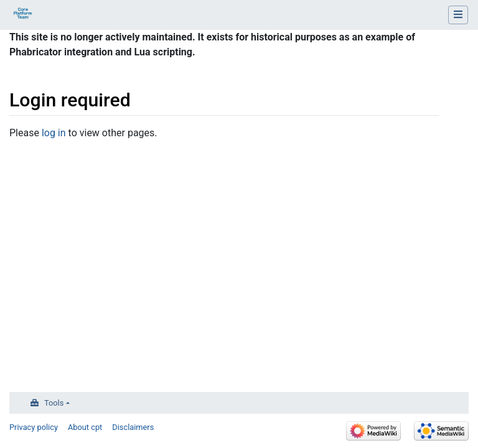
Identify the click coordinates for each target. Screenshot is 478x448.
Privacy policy (34, 427)
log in (54, 133)
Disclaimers (133, 427)
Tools (54, 403)
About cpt (85, 427)
